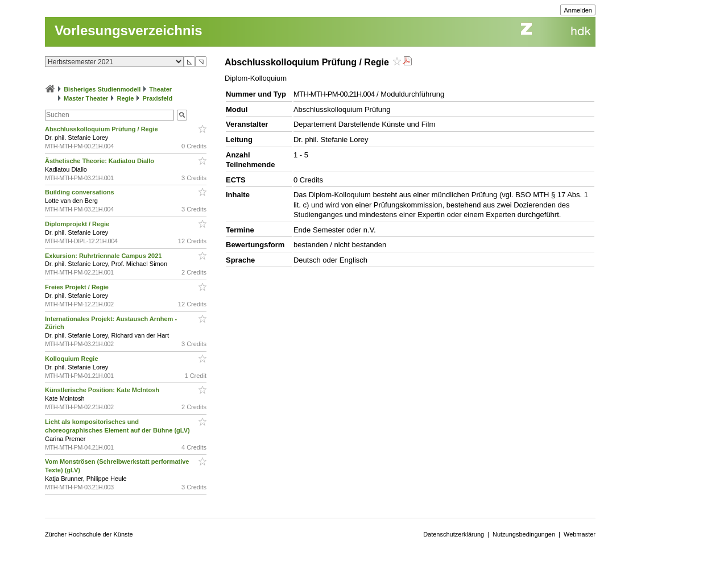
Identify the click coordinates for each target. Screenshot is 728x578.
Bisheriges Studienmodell (102, 89)
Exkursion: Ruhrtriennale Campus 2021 (104, 256)
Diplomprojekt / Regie (78, 224)
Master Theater (86, 98)
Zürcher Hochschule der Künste (89, 534)
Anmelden (578, 10)
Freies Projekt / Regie (78, 287)
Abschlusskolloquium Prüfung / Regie (102, 129)
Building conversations (80, 192)
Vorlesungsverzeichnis (129, 30)
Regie (125, 98)
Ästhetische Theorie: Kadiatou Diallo (100, 161)
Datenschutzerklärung (454, 534)
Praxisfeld (158, 98)
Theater (160, 89)
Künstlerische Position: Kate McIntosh (103, 390)
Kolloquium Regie (73, 359)
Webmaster (580, 534)
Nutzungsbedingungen (524, 534)
